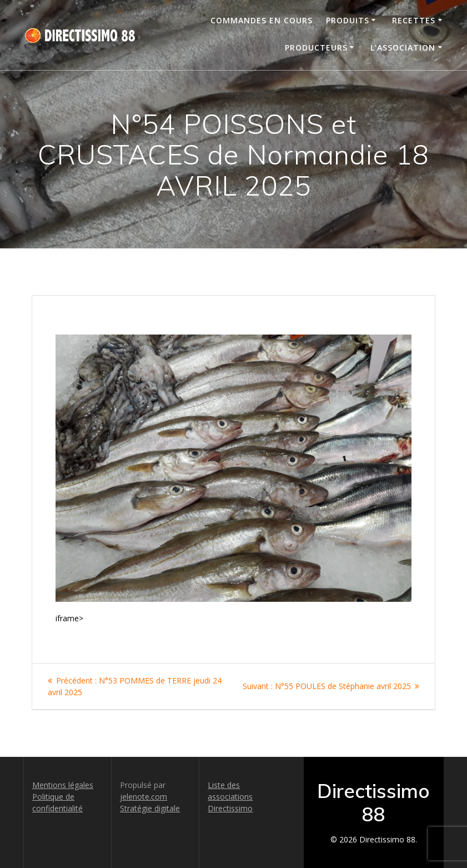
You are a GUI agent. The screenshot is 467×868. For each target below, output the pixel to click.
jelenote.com (144, 797)
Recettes (414, 20)
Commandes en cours (262, 20)
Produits (348, 20)
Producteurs (316, 48)
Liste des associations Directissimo (230, 797)
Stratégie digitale (150, 808)
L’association (403, 48)
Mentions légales (63, 785)
